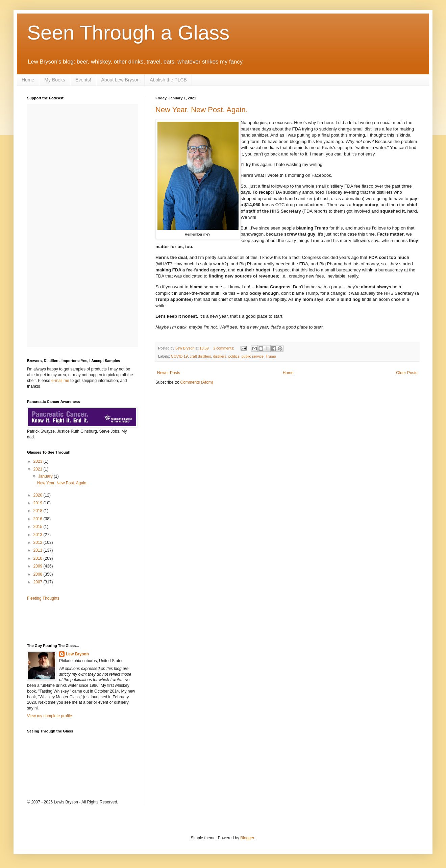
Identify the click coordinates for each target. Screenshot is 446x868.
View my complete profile (49, 716)
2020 (39, 495)
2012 (39, 542)
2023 (39, 461)
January (46, 476)
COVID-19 (179, 356)
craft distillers (201, 356)
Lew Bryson (77, 654)
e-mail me (60, 381)
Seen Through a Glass (128, 33)
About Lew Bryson (121, 80)
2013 (39, 535)
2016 (39, 519)
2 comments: (224, 348)
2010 (39, 558)
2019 (39, 503)
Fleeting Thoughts (43, 598)
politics (234, 356)
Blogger (247, 838)
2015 (39, 527)
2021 (39, 469)
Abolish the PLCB (168, 80)
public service (253, 356)
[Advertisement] (67, 622)
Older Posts (407, 373)
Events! (83, 80)
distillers (220, 356)
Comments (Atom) (196, 382)
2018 (39, 511)
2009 (39, 566)
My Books (55, 80)
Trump (271, 356)
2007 (39, 582)
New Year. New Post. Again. (202, 110)
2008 (39, 574)
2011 (39, 550)
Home (28, 80)
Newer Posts (169, 373)
